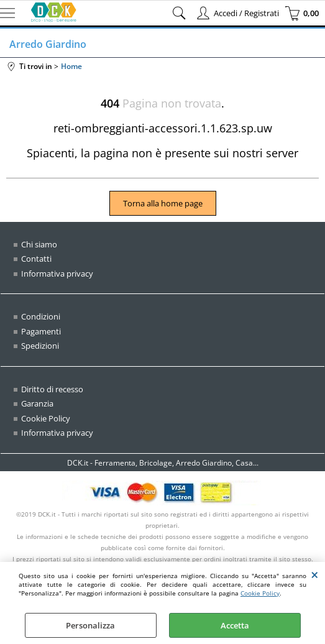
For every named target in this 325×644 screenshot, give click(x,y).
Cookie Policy (260, 593)
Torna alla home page (163, 203)
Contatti (36, 259)
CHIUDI (315, 574)
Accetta (235, 625)
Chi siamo (39, 244)
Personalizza (90, 625)
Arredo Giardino (48, 44)
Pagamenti (41, 331)
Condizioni (41, 316)
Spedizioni (40, 346)
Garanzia (37, 403)
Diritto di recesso (52, 389)
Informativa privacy (57, 274)
